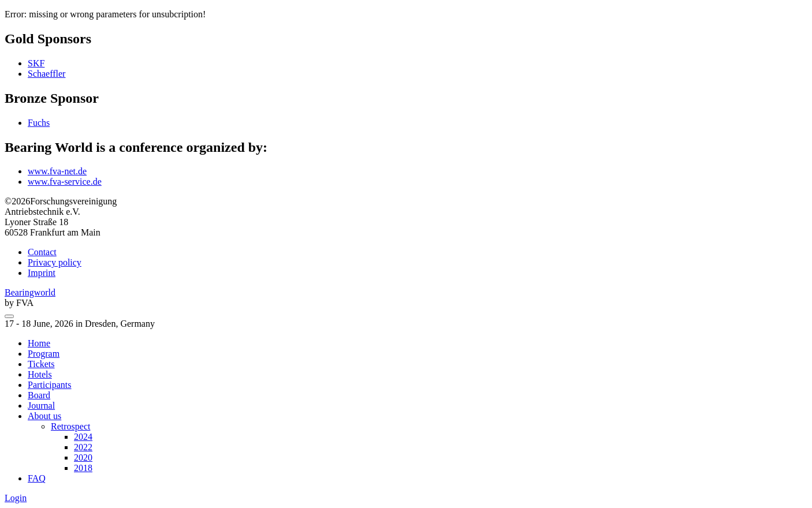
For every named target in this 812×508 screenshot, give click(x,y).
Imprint (42, 273)
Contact (42, 252)
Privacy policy (55, 262)
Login (16, 498)
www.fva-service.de (65, 182)
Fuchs (39, 123)
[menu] (9, 316)
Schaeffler (46, 74)
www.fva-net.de (57, 171)
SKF (36, 63)
